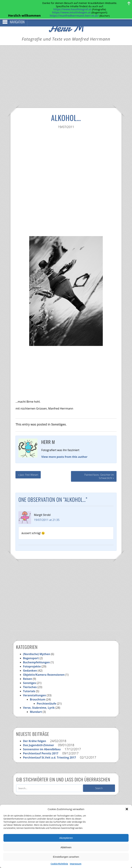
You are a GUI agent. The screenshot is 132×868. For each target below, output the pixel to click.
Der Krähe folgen (35, 734)
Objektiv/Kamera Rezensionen (44, 667)
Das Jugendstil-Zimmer (39, 738)
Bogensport (31, 651)
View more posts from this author (64, 449)
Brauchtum (38, 692)
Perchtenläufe (46, 696)
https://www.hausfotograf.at (72, 9)
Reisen (28, 671)
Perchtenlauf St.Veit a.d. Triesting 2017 (49, 750)
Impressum (76, 864)
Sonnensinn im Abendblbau (42, 742)
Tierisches (30, 680)
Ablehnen (66, 847)
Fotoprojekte (32, 659)
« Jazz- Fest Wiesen (28, 467)
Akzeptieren (66, 838)
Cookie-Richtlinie (59, 864)
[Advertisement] (66, 74)
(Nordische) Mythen (37, 647)
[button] (127, 809)
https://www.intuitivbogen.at (71, 12)
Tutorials (29, 684)
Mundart (36, 704)
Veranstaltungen (35, 688)
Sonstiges (59, 417)
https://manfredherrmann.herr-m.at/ (74, 16)
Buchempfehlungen (36, 655)
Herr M (66, 20)
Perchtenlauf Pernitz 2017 (41, 746)
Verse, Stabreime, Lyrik (39, 700)
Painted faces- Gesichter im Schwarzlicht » (99, 469)
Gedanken (30, 663)
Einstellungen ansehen (66, 857)
